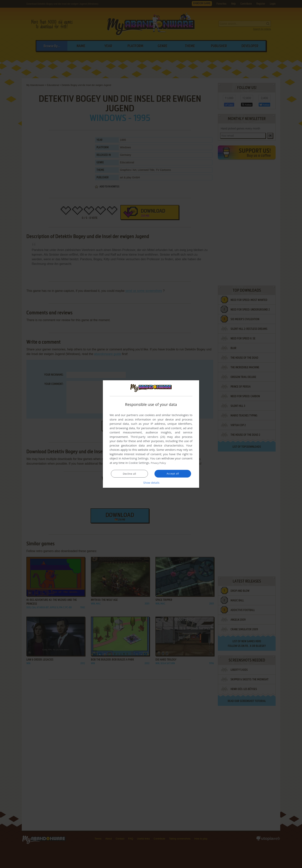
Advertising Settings (135, 458)
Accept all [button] (173, 473)
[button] (151, 483)
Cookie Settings (139, 463)
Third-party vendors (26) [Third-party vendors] (148, 437)
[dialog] (151, 434)
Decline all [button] (129, 474)
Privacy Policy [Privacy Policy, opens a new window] (160, 463)
